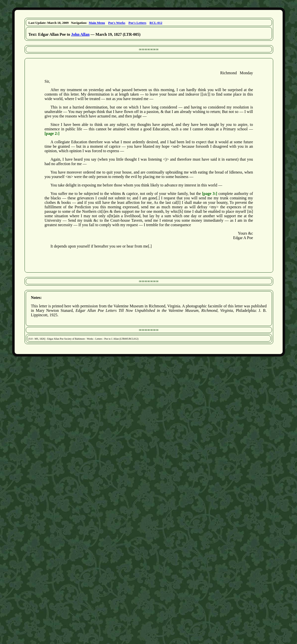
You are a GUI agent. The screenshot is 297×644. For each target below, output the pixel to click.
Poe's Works (117, 23)
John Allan (80, 34)
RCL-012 (156, 23)
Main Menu (97, 23)
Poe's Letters (137, 23)
